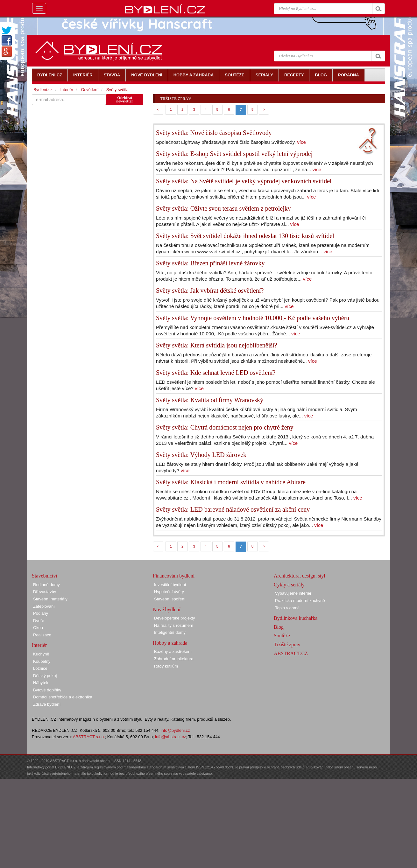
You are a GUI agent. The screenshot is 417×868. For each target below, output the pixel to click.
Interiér (67, 90)
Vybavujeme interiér (293, 593)
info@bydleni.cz (175, 730)
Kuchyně (41, 654)
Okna (38, 628)
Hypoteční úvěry (169, 592)
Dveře (39, 621)
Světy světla (117, 90)
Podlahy (41, 613)
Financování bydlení (174, 576)
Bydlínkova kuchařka (296, 618)
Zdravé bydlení (47, 704)
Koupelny (42, 661)
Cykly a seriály (289, 585)
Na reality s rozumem (174, 625)
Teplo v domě (287, 608)
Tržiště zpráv (287, 644)
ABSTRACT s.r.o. (89, 737)
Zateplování (44, 606)
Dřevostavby (45, 592)
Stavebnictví (45, 576)
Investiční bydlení (170, 585)
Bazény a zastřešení (173, 651)
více (301, 142)
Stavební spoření (170, 599)
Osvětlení (90, 90)
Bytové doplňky (47, 690)
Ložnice (40, 668)
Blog (279, 627)
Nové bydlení (167, 609)
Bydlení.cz (43, 90)
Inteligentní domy (170, 632)
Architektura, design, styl (300, 576)
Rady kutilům (166, 666)
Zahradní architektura (174, 659)
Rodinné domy (46, 585)
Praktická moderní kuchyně (300, 601)
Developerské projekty (175, 618)
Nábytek (41, 683)
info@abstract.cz (170, 737)
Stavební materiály (50, 599)
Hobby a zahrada (170, 643)
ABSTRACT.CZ (291, 653)
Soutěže (282, 636)
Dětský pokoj (45, 676)
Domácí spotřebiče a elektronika (63, 697)
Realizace (42, 635)
